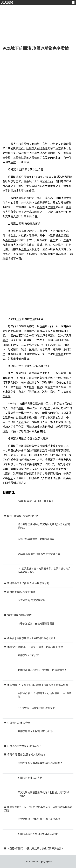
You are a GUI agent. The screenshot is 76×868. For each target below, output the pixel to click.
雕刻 (42, 186)
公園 (24, 177)
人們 (53, 231)
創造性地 (42, 148)
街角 (56, 413)
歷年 (66, 240)
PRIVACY (36, 862)
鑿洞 (16, 349)
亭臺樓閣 (11, 240)
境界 (64, 254)
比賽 (13, 186)
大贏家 (44, 439)
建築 (32, 235)
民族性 (52, 207)
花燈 (53, 144)
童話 (40, 212)
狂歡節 (41, 202)
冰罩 (50, 387)
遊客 (61, 446)
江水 (61, 336)
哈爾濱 (30, 148)
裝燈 (24, 349)
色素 (21, 427)
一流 (45, 198)
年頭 (46, 366)
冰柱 (21, 235)
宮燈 (45, 144)
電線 (34, 349)
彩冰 (21, 422)
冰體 (21, 245)
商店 (64, 413)
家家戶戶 (24, 392)
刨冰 (45, 378)
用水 (42, 349)
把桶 (58, 382)
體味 (18, 216)
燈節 (48, 408)
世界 (24, 158)
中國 (11, 144)
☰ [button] (73, 3)
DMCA (27, 862)
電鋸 (37, 345)
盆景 (13, 235)
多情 (37, 474)
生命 (32, 319)
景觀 (66, 235)
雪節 (21, 169)
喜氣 (21, 408)
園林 (43, 404)
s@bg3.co (47, 862)
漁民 (32, 378)
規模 (42, 326)
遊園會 (52, 153)
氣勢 (53, 240)
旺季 (56, 469)
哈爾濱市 (50, 336)
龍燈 (37, 144)
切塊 (58, 345)
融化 (11, 478)
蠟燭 (32, 387)
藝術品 (67, 202)
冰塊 (40, 427)
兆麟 (18, 177)
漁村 (24, 378)
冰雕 (45, 181)
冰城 (13, 162)
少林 (56, 245)
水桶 (26, 382)
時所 (21, 460)
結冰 (5, 340)
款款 (35, 169)
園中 (26, 181)
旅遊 (24, 439)
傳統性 (41, 207)
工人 (24, 345)
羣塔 (61, 245)
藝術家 (59, 354)
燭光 (40, 387)
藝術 (24, 198)
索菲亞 (25, 249)
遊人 (13, 216)
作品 (50, 181)
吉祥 (21, 148)
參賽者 (22, 191)
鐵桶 (18, 387)
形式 (21, 231)
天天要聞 (7, 2)
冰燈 (45, 153)
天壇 (48, 245)
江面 (45, 345)
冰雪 (58, 148)
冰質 (5, 331)
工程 (18, 319)
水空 (69, 382)
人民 (32, 158)
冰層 (53, 345)
